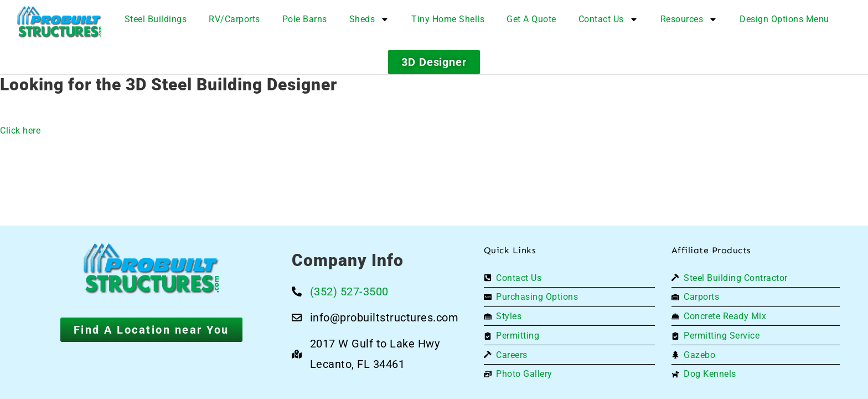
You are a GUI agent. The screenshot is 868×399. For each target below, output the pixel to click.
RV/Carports (234, 19)
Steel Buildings (156, 19)
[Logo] (60, 22)
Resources (689, 19)
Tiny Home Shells (448, 19)
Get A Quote (531, 19)
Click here (20, 131)
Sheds (370, 19)
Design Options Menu (784, 19)
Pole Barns (305, 19)
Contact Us (608, 19)
